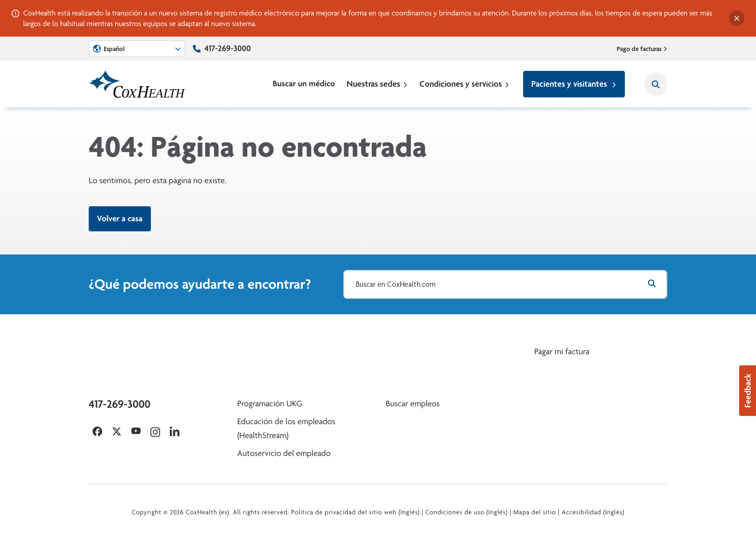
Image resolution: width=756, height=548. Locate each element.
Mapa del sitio (534, 512)
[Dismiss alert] (737, 18)
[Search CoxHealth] (656, 84)
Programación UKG (270, 404)
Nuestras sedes (377, 84)
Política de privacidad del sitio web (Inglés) (356, 512)
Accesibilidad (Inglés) (593, 512)
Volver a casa (120, 219)
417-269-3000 (228, 48)
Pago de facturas (642, 49)
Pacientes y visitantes (574, 84)
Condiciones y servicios (465, 84)
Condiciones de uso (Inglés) (466, 512)
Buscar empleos (413, 404)
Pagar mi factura (562, 352)
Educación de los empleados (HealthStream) (286, 428)
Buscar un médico (304, 84)
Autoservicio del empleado (284, 453)
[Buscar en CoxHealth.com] (505, 284)
